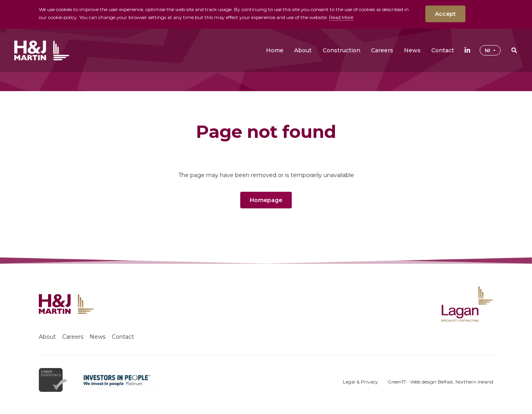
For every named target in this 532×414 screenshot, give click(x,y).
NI (488, 50)
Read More (341, 17)
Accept (445, 14)
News (98, 337)
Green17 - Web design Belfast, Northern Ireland (440, 382)
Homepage (266, 200)
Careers (73, 337)
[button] (303, 50)
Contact (123, 337)
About (47, 337)
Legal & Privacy (361, 382)
